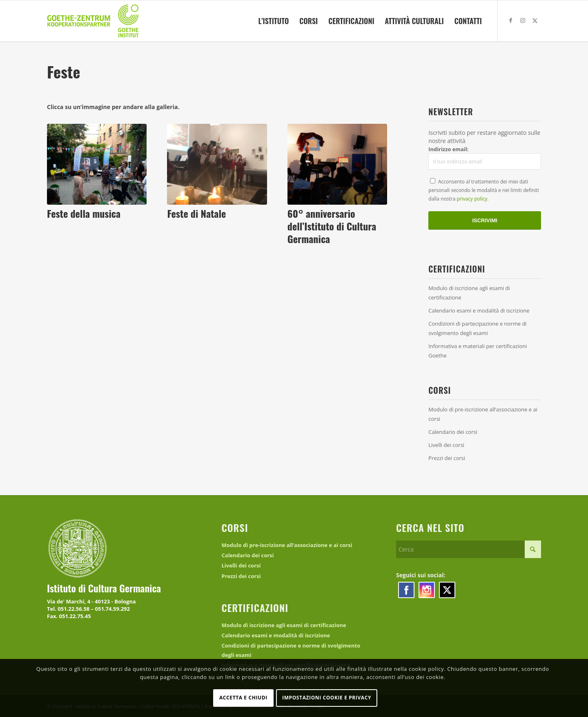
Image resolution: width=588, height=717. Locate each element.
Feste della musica (84, 213)
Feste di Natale (196, 213)
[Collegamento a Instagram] (523, 20)
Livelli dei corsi (446, 445)
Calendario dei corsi (453, 432)
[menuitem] (273, 21)
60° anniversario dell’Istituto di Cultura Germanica (332, 226)
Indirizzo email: (485, 158)
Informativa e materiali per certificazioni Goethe (478, 351)
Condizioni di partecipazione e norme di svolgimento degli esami (477, 328)
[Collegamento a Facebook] (510, 20)
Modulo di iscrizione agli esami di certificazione (469, 293)
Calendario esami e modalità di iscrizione (479, 310)
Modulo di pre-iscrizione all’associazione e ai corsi (483, 414)
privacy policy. (472, 199)
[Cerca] (469, 549)
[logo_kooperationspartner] (94, 21)
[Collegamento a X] (535, 20)
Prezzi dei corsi (447, 458)
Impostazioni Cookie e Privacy (327, 698)
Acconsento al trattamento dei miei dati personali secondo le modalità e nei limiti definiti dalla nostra (484, 190)
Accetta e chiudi (243, 698)
